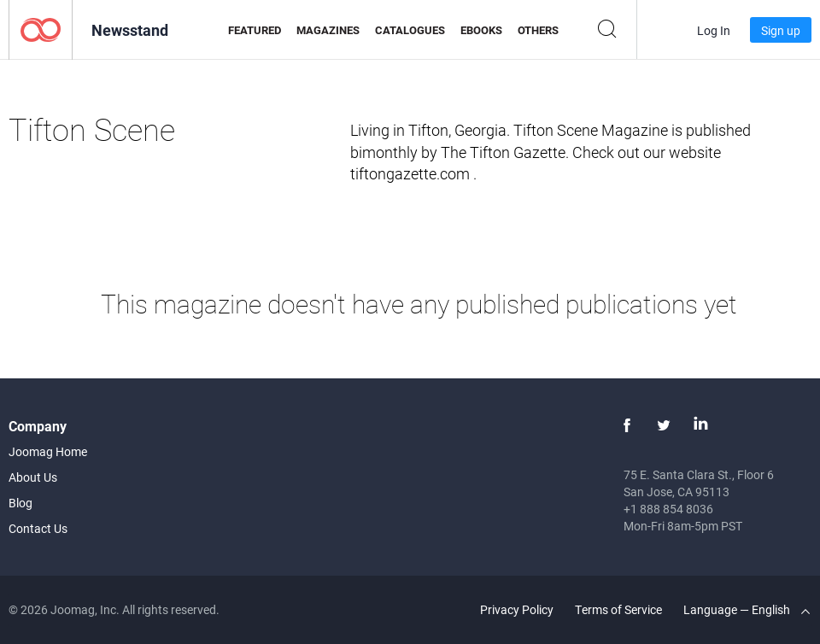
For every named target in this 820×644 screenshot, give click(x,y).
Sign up (781, 30)
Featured (255, 30)
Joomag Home (48, 451)
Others (538, 30)
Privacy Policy (517, 609)
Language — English (747, 609)
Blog (20, 503)
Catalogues (410, 30)
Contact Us (38, 528)
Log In (714, 30)
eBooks (481, 30)
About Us (33, 477)
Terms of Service (618, 609)
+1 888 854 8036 (668, 509)
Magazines (328, 30)
